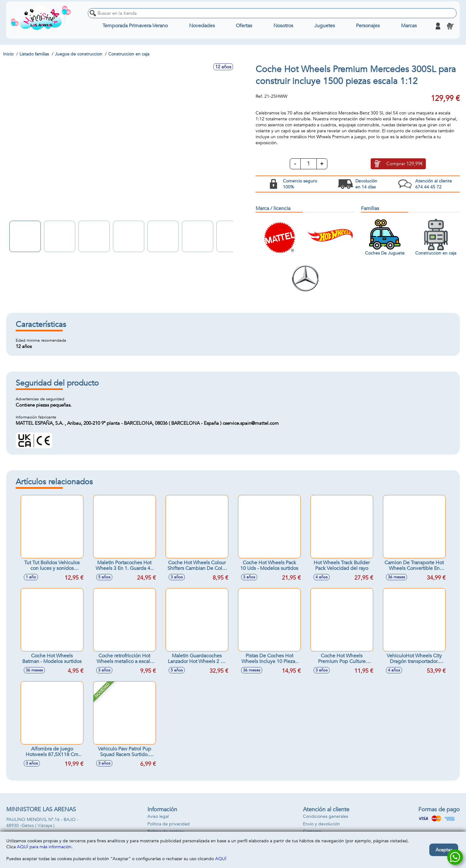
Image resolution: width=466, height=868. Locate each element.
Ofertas (244, 26)
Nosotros (283, 26)
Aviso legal (158, 816)
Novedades (202, 26)
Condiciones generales (326, 816)
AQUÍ (221, 859)
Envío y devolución (321, 824)
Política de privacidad (169, 824)
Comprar (405, 164)
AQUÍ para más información (44, 847)
